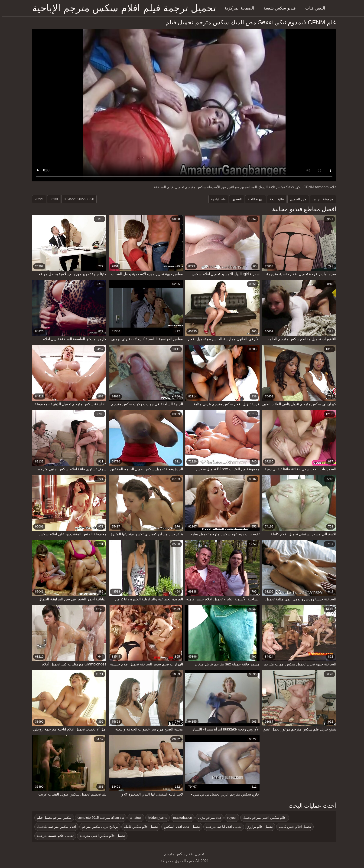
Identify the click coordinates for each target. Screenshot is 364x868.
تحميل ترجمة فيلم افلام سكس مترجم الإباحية (122, 8)
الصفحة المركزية (237, 8)
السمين (235, 199)
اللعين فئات (313, 8)
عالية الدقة (275, 199)
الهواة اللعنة (253, 199)
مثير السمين (296, 199)
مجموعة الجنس (321, 199)
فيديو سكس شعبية (278, 8)
